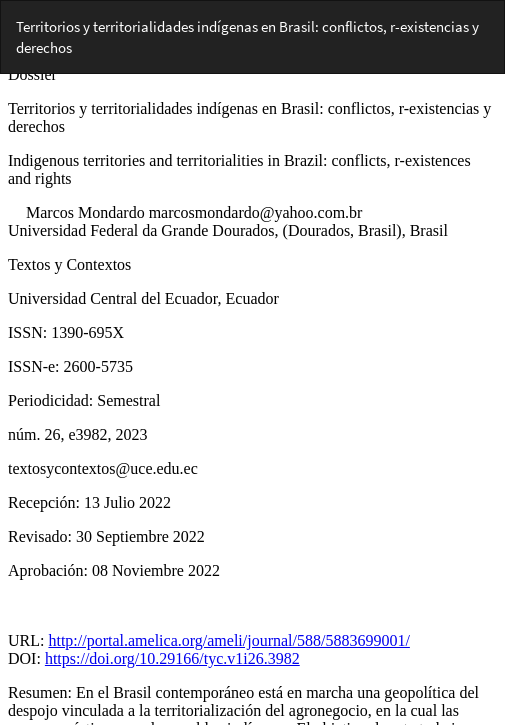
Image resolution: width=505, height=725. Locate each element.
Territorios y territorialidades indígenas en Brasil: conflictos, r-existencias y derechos (247, 37)
